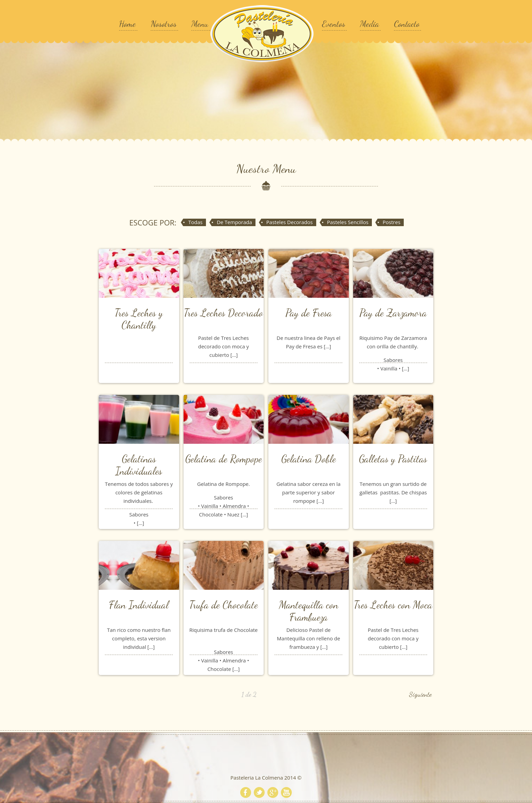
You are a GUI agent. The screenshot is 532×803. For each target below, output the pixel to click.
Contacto (407, 24)
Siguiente (420, 694)
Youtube (286, 792)
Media (369, 24)
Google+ (273, 792)
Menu (200, 24)
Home (127, 24)
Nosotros (164, 24)
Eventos (334, 24)
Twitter (259, 792)
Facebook (246, 792)
